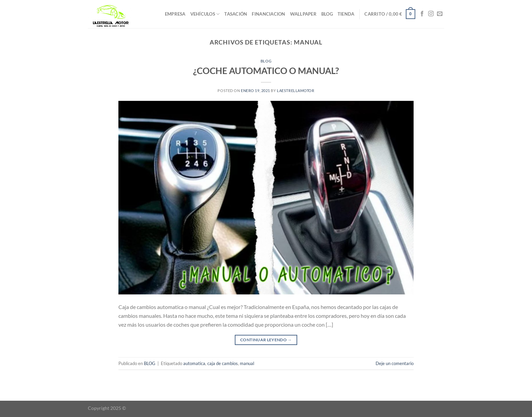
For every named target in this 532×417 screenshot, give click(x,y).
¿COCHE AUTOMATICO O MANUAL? (266, 71)
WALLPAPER (303, 14)
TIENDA (346, 14)
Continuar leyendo (266, 340)
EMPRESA (175, 14)
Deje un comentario (395, 363)
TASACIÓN (236, 14)
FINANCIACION (268, 14)
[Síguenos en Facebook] (422, 14)
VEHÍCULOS (205, 14)
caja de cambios (223, 363)
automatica (194, 363)
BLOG (327, 14)
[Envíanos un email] (440, 14)
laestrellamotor (296, 90)
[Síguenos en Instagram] (431, 14)
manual (247, 363)
